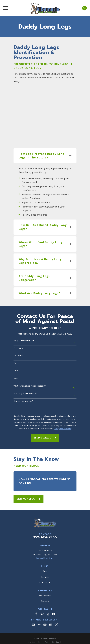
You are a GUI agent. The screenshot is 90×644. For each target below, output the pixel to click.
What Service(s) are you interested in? (30, 378)
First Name (18, 340)
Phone (16, 355)
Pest (45, 564)
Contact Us (45, 575)
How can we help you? (23, 393)
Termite (45, 569)
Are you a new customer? (24, 333)
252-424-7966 (45, 529)
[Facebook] (36, 606)
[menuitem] (32, 634)
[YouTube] (54, 606)
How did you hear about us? (26, 386)
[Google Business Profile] (42, 606)
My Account (45, 588)
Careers (45, 593)
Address (17, 371)
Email (16, 363)
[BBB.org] (48, 606)
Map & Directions (45, 550)
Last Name (18, 348)
